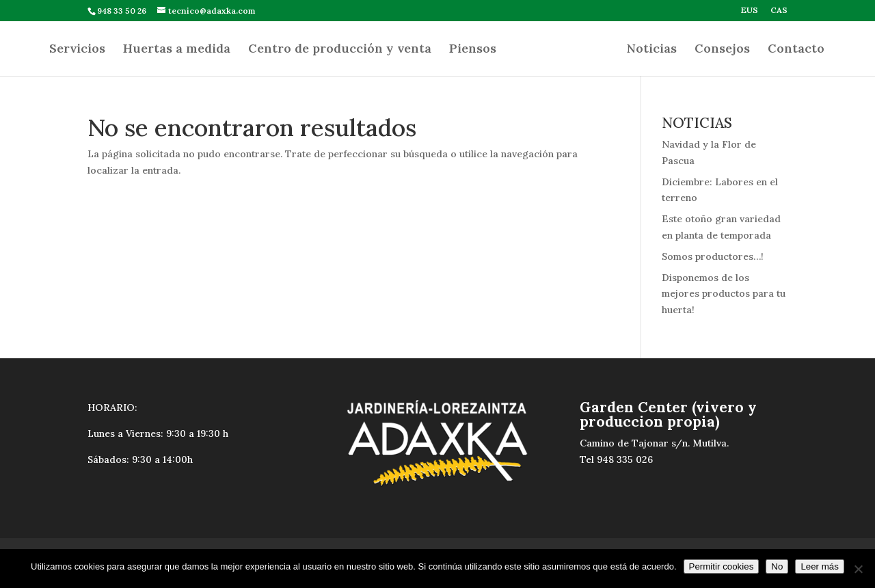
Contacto (796, 50)
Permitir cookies (722, 566)
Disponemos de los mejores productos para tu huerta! (724, 294)
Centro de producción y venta (340, 50)
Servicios (77, 50)
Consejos (722, 50)
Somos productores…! (713, 256)
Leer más (820, 566)
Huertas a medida (177, 50)
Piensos (473, 50)
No (777, 566)
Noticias (652, 50)
